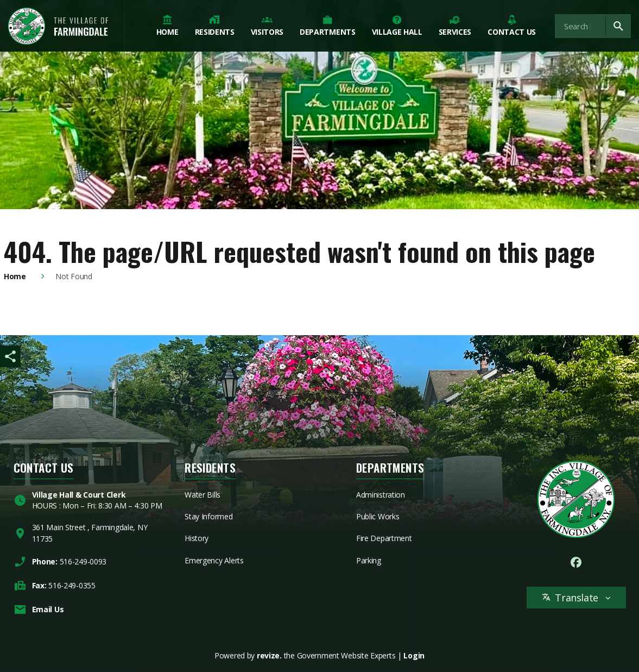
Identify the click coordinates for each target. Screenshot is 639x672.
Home (15, 276)
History (197, 538)
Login (414, 655)
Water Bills (203, 495)
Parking (369, 560)
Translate (576, 598)
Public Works (378, 516)
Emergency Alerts (214, 560)
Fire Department (384, 538)
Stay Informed (208, 516)
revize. (269, 655)
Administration (381, 495)
